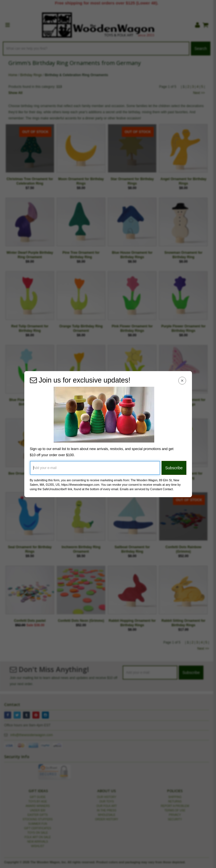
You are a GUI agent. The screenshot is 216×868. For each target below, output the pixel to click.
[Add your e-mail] (95, 468)
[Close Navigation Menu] (182, 381)
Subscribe (174, 468)
